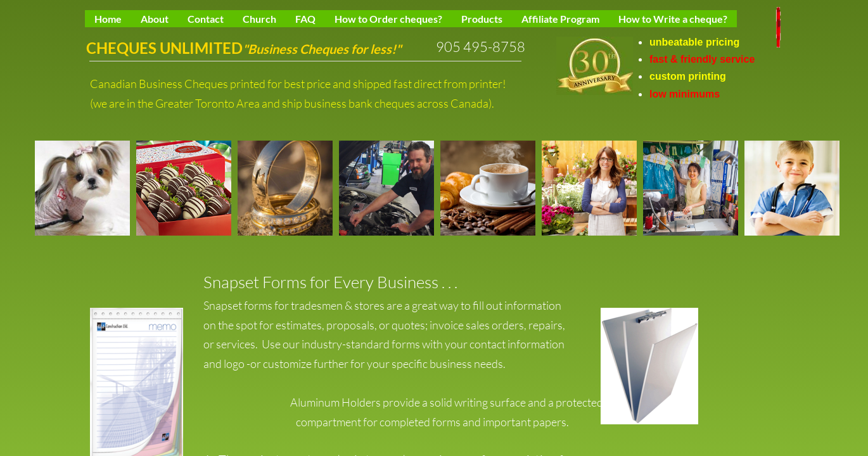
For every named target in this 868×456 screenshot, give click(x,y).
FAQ (305, 19)
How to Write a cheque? (673, 19)
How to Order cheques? (388, 19)
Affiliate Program (560, 19)
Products (482, 19)
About (155, 19)
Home (108, 19)
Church (259, 19)
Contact (206, 19)
